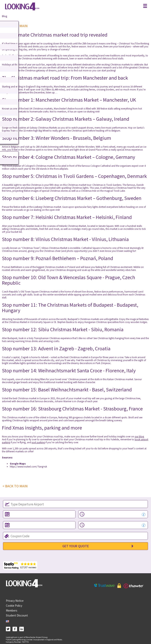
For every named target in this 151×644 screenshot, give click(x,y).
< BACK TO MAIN (15, 486)
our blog (139, 437)
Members (12, 610)
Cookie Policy (14, 606)
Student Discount (17, 615)
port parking (38, 442)
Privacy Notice (15, 601)
